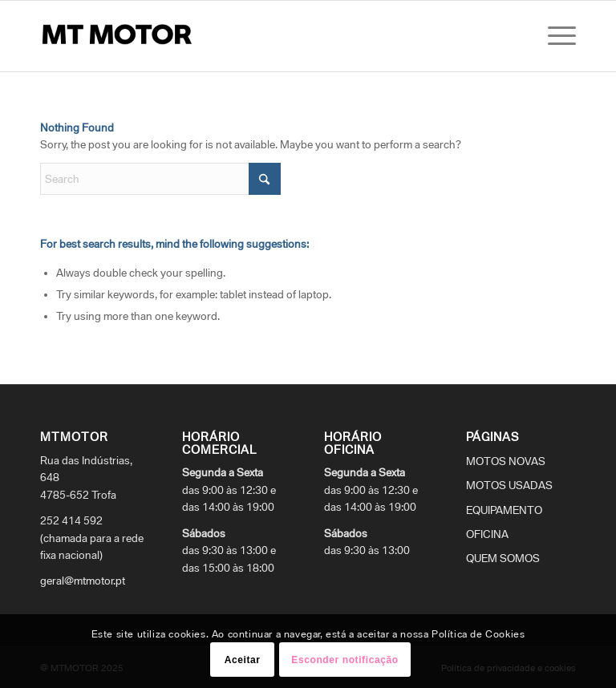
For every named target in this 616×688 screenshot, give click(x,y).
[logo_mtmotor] (120, 36)
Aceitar (243, 660)
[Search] (160, 179)
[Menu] (558, 36)
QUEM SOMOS (503, 558)
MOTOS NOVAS (506, 461)
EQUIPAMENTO (504, 510)
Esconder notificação (344, 660)
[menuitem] (558, 36)
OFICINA (487, 534)
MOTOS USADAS (509, 485)
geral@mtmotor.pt (83, 581)
